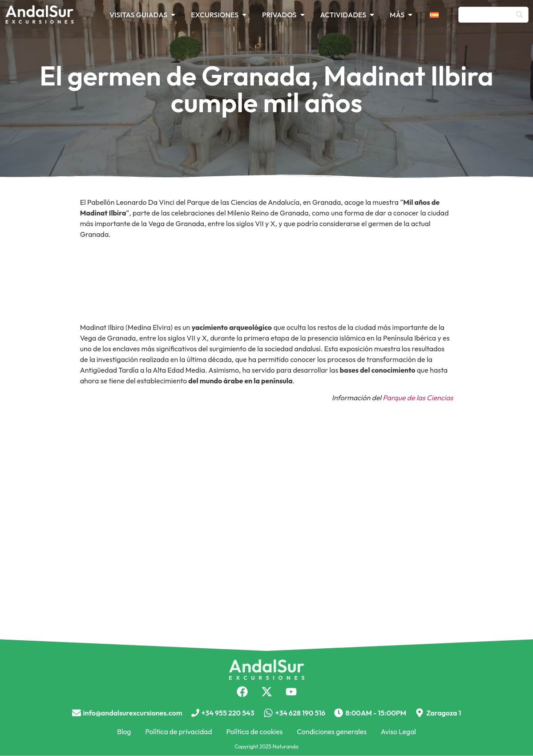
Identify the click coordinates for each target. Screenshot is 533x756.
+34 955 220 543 (228, 713)
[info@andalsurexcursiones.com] (77, 713)
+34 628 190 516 (301, 713)
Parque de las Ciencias (418, 398)
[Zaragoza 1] (420, 713)
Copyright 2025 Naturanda (266, 746)
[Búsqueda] (493, 15)
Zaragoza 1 (444, 713)
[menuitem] (440, 15)
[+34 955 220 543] (195, 713)
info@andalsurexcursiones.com (133, 713)
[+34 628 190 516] (268, 713)
